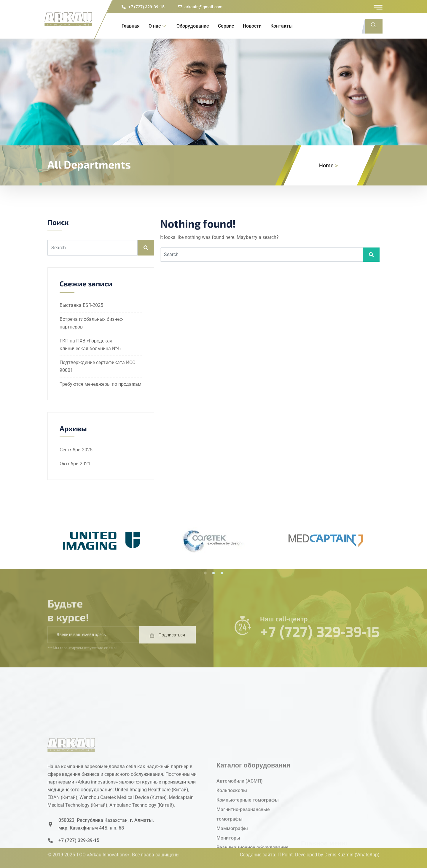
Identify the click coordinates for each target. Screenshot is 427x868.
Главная (131, 26)
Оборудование (193, 26)
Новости (252, 26)
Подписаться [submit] (167, 645)
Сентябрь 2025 (76, 450)
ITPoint (285, 846)
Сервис (226, 26)
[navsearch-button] (374, 26)
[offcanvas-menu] (378, 7)
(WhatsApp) (367, 846)
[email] (93, 645)
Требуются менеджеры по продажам (101, 384)
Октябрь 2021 (75, 464)
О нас (157, 26)
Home (326, 165)
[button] (205, 573)
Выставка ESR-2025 (81, 305)
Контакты (282, 26)
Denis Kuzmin (339, 846)
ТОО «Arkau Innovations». (103, 846)
